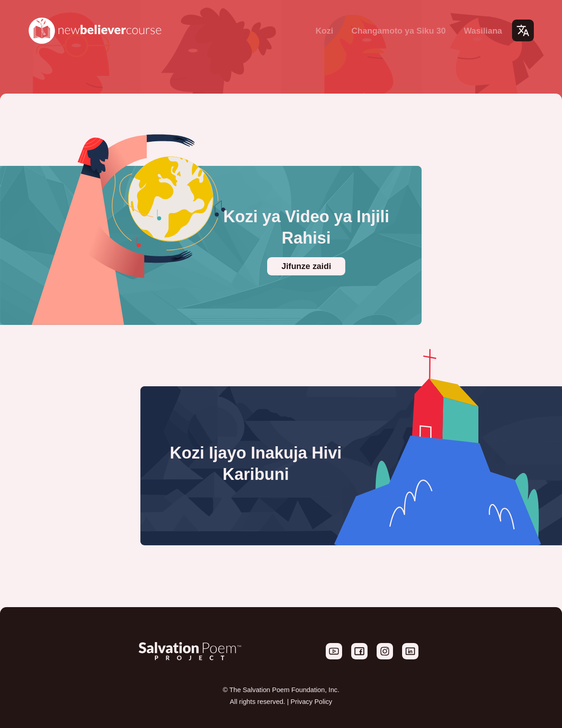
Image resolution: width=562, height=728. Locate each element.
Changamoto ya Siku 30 (398, 31)
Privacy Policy (312, 702)
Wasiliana (483, 31)
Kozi (325, 31)
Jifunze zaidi (306, 266)
